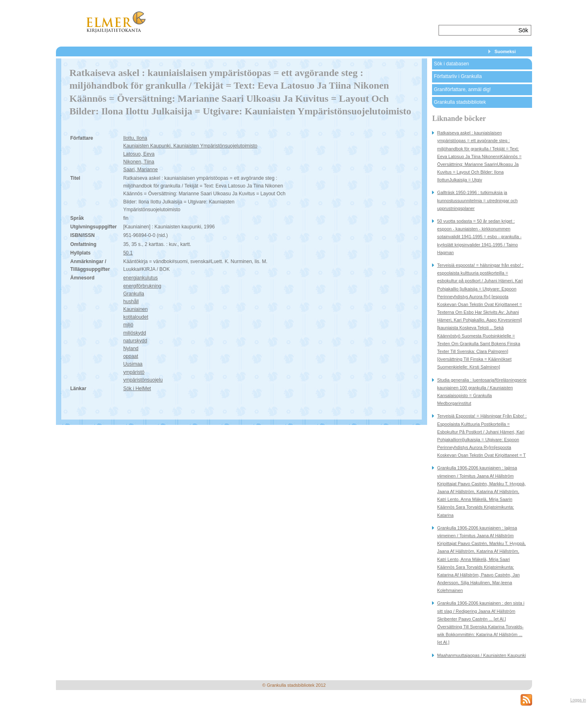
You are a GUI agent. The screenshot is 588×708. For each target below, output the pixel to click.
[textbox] (478, 30)
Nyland (131, 348)
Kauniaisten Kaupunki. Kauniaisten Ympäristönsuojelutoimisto (190, 146)
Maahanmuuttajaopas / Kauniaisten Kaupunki (481, 655)
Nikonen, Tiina (139, 162)
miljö (128, 325)
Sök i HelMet (137, 389)
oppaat (131, 356)
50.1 (128, 253)
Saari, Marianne (141, 170)
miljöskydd (135, 333)
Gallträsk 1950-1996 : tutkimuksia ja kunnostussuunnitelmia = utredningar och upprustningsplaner (477, 200)
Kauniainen (136, 309)
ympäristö (134, 372)
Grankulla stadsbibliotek (460, 102)
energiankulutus (141, 278)
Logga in (578, 700)
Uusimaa (133, 364)
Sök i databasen (451, 64)
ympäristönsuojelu (143, 380)
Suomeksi (505, 51)
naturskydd (135, 341)
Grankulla (134, 294)
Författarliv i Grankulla (458, 76)
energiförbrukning (142, 286)
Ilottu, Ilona (135, 138)
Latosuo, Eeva (139, 154)
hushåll (131, 302)
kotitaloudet (136, 317)
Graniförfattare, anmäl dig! (462, 89)
